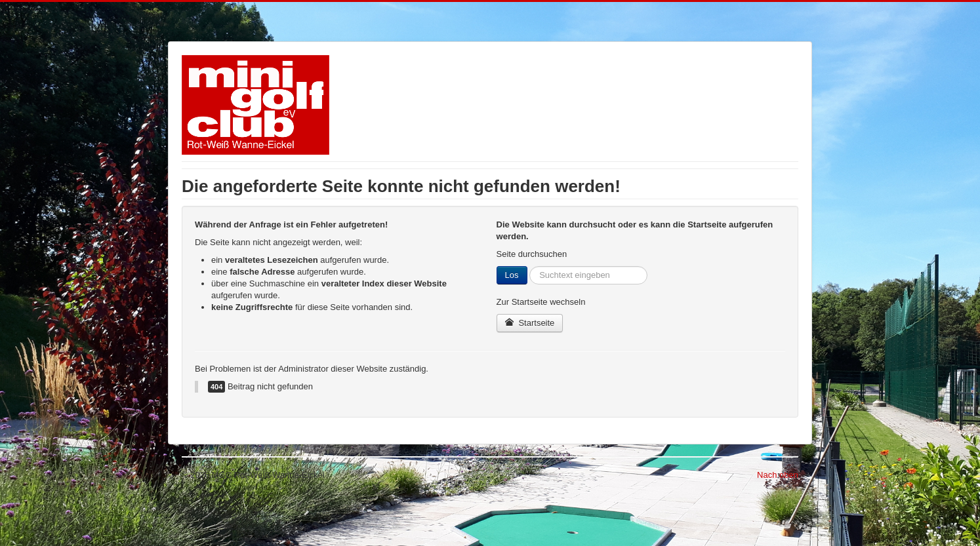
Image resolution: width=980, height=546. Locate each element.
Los (512, 275)
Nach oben (778, 475)
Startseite (530, 323)
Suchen (528, 266)
